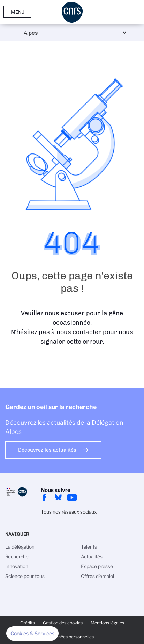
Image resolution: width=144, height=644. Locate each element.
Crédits (28, 623)
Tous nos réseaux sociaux (69, 512)
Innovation (17, 566)
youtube (72, 498)
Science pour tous (25, 576)
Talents (89, 547)
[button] (32, 634)
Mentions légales (107, 623)
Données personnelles (72, 637)
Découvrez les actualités (47, 450)
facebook (44, 498)
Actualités (92, 557)
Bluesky (58, 498)
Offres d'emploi (97, 576)
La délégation (20, 547)
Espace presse (97, 566)
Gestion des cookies (63, 623)
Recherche (17, 557)
